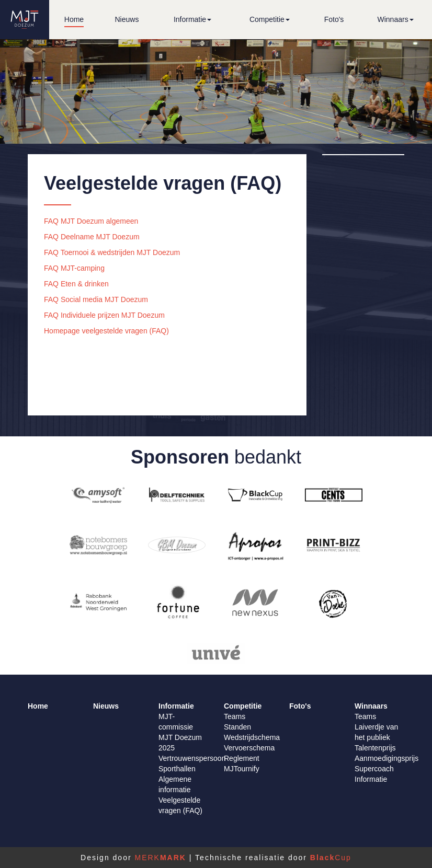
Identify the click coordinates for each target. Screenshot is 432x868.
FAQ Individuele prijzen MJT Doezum (104, 315)
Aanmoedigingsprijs (386, 758)
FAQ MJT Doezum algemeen (91, 221)
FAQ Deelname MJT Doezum (92, 237)
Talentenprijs (375, 748)
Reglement (242, 758)
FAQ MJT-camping (74, 268)
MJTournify (242, 769)
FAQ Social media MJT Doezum (96, 299)
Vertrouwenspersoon (192, 758)
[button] (192, 20)
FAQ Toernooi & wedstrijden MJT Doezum (112, 252)
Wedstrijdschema (252, 737)
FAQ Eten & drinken (76, 284)
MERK (160, 858)
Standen (237, 727)
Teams (235, 716)
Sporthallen (177, 769)
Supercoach (374, 769)
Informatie (371, 779)
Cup (331, 858)
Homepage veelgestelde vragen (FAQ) (106, 331)
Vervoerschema (249, 748)
